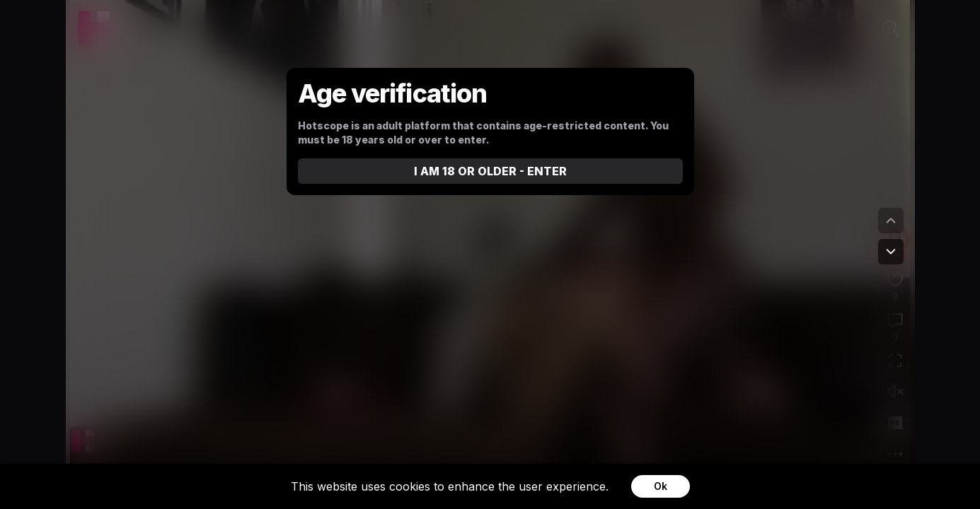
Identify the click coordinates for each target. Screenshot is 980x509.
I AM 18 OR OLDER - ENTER (490, 171)
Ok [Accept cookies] (661, 486)
